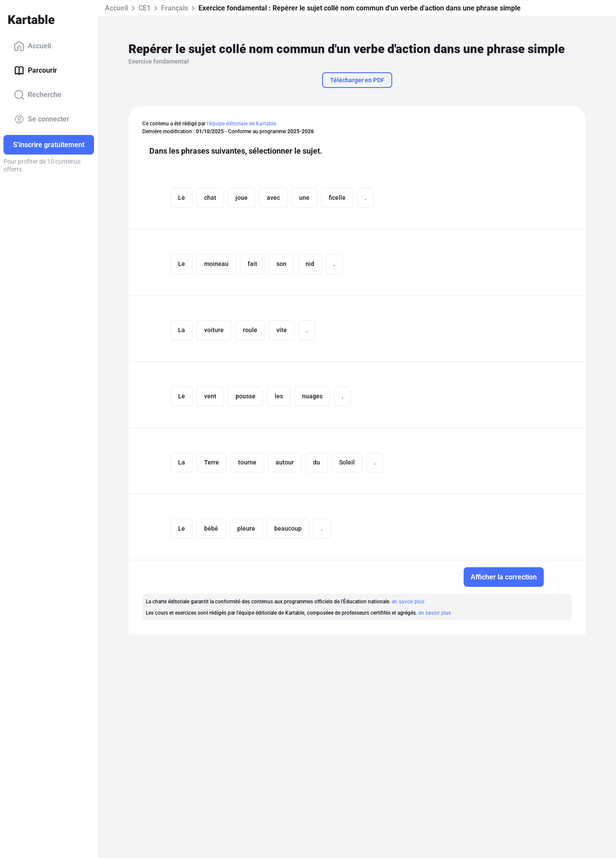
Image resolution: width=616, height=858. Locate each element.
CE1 (145, 8)
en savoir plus (408, 602)
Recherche (38, 95)
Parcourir (35, 71)
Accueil (32, 46)
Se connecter (42, 119)
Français (175, 8)
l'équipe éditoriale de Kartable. (242, 124)
